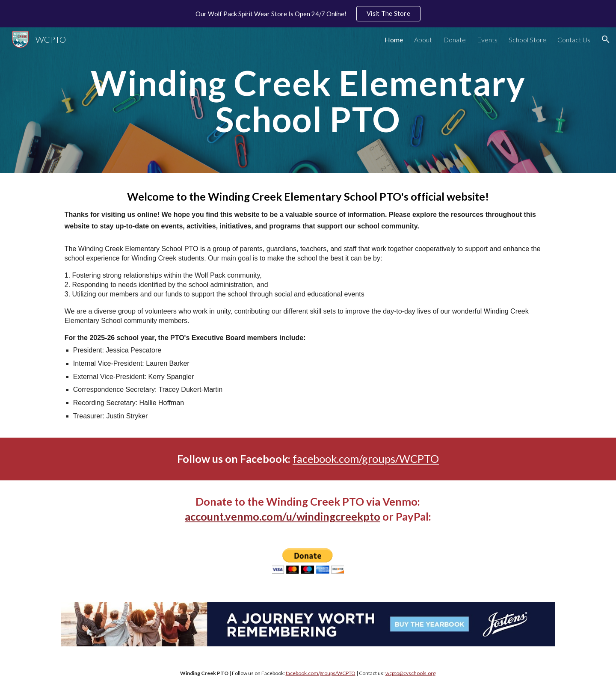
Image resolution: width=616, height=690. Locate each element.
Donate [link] (455, 40)
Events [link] (487, 40)
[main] (308, 100)
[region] (308, 14)
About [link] (423, 40)
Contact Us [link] (574, 40)
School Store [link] (527, 40)
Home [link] (394, 40)
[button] (606, 39)
